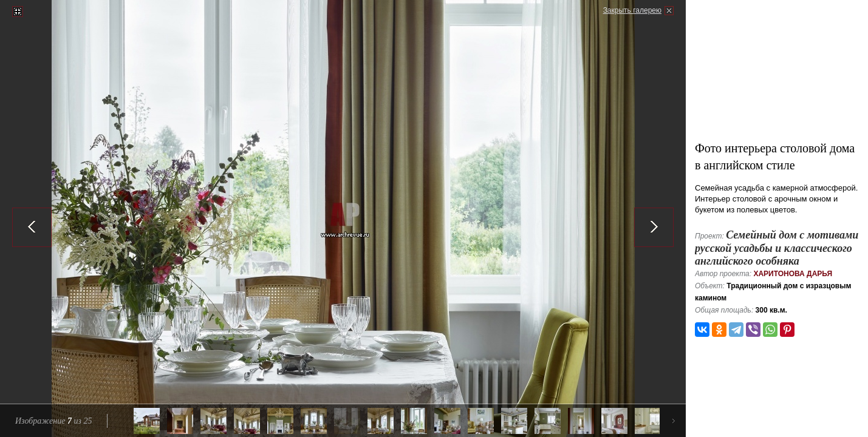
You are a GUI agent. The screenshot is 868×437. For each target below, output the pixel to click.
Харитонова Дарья (793, 274)
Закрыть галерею (632, 10)
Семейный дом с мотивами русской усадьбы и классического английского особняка (777, 248)
